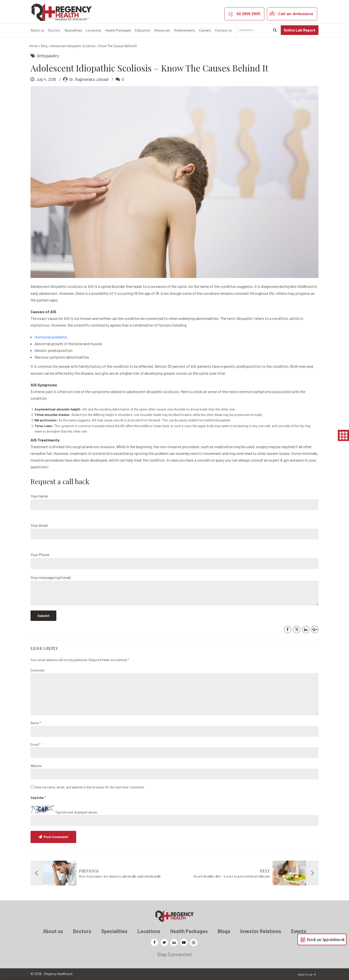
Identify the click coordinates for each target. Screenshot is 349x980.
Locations (94, 30)
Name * (36, 723)
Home (34, 46)
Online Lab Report (300, 30)
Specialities (73, 30)
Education (143, 30)
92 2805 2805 (248, 14)
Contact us (223, 30)
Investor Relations (261, 931)
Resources (162, 30)
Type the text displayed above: (76, 812)
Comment (37, 670)
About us (37, 30)
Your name (174, 502)
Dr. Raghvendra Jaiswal (89, 79)
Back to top (305, 974)
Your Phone (174, 560)
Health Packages (118, 30)
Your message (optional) (174, 590)
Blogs (224, 931)
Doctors (54, 30)
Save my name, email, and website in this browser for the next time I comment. (90, 787)
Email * (35, 744)
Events (299, 931)
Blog (44, 46)
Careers (205, 30)
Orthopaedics (48, 56)
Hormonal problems (51, 337)
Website (36, 766)
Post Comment (56, 837)
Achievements (185, 30)
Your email (174, 531)
